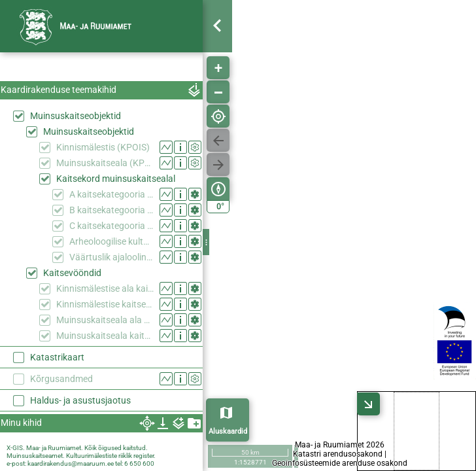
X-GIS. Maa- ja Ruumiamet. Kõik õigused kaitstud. (77, 448)
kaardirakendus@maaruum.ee (71, 463)
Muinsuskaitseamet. (36, 456)
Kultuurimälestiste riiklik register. (111, 456)
